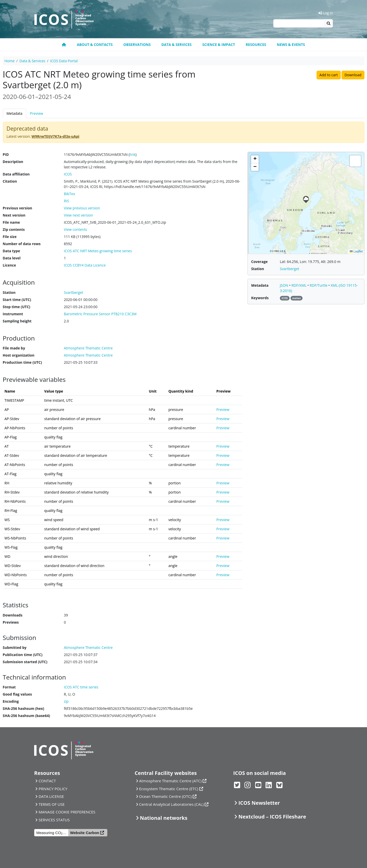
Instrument (13, 314)
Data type (11, 251)
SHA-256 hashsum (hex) (24, 708)
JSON (285, 285)
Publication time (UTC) (23, 655)
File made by (14, 348)
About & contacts (95, 45)
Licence (9, 265)
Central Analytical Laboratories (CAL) (171, 804)
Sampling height (17, 321)
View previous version (82, 208)
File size (10, 237)
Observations (137, 45)
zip (66, 701)
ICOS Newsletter (259, 803)
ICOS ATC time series (81, 687)
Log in (326, 13)
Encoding (11, 701)
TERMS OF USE (51, 804)
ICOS (68, 174)
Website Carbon (85, 833)
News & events (291, 45)
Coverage (260, 262)
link (133, 154)
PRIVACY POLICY (53, 789)
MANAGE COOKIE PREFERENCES (67, 812)
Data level (12, 258)
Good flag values (17, 694)
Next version (14, 215)
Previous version (18, 208)
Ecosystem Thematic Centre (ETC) (169, 789)
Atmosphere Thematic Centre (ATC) (170, 781)
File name (11, 222)
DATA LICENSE (51, 796)
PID (6, 154)
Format (9, 687)
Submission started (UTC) (25, 662)
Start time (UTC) (17, 300)
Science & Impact (219, 45)
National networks (164, 818)
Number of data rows (22, 244)
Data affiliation (16, 174)
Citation (10, 181)
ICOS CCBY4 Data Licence (85, 265)
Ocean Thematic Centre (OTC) (165, 796)
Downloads (13, 615)
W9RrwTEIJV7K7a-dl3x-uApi (55, 136)
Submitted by (15, 647)
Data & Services (176, 45)
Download (353, 75)
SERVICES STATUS (54, 820)
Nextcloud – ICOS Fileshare (272, 817)
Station (9, 292)
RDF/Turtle (319, 285)
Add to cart (329, 75)
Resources (256, 45)
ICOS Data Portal (64, 61)
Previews (11, 622)
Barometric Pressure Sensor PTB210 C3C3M (100, 314)
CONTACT (47, 781)
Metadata (15, 113)
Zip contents (14, 229)
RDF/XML (299, 285)
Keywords (260, 298)
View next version (78, 215)
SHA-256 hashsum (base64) (27, 716)
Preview (37, 113)
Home (10, 61)
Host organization (19, 355)
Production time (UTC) (22, 362)
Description (13, 162)
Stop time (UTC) (17, 307)
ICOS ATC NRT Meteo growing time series (98, 251)
